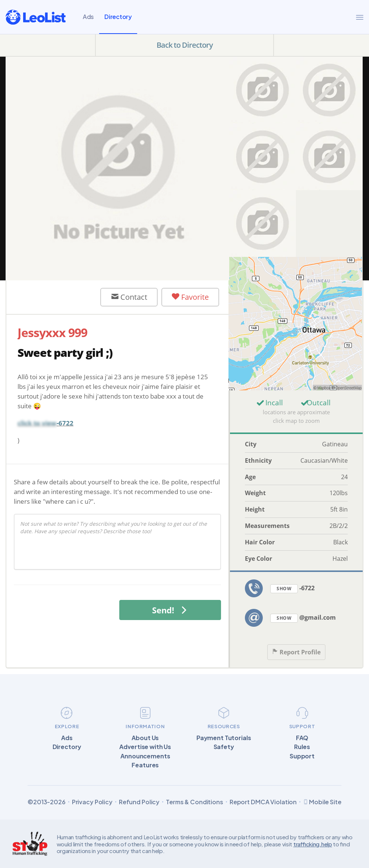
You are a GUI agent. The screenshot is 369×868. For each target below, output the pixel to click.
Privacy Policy (92, 802)
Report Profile (296, 652)
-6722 (292, 589)
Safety (224, 747)
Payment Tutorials (224, 738)
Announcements (145, 756)
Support (302, 756)
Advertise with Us (145, 747)
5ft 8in (339, 509)
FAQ (302, 738)
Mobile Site (322, 802)
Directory (118, 17)
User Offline (56, 297)
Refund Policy (139, 802)
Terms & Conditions (195, 802)
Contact (129, 297)
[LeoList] (36, 17)
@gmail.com (303, 618)
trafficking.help (313, 844)
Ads (88, 17)
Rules (302, 747)
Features (145, 765)
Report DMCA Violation (263, 802)
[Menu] (360, 17)
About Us (145, 738)
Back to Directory (185, 45)
